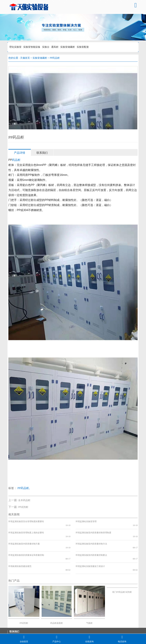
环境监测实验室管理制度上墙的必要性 (26, 529)
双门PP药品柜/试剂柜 (122, 573)
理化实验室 (15, 47)
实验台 (46, 47)
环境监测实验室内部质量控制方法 (91, 536)
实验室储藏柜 (68, 47)
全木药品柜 (24, 500)
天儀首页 (25, 58)
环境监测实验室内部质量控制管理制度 (93, 529)
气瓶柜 (89, 604)
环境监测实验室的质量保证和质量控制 (26, 544)
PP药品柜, (24, 488)
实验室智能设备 (32, 47)
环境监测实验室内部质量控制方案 (24, 536)
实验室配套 (83, 47)
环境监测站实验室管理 (86, 521)
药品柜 (16, 160)
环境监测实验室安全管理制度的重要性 (26, 521)
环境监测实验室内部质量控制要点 (91, 544)
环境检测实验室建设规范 (20, 551)
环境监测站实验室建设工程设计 (90, 551)
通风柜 (55, 47)
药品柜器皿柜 (57, 604)
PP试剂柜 (23, 507)
